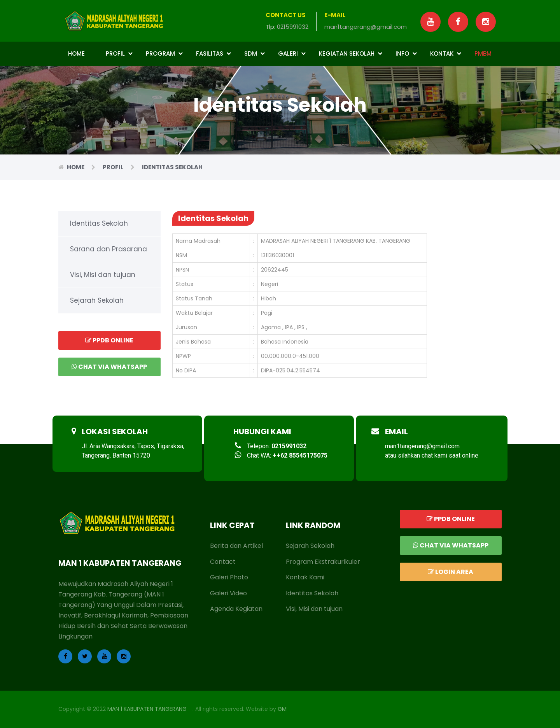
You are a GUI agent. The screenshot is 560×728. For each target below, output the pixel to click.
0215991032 (293, 27)
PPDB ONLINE (109, 340)
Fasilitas (213, 54)
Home (76, 54)
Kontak (446, 54)
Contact (223, 562)
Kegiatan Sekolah (351, 54)
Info (406, 54)
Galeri (292, 54)
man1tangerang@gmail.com (366, 27)
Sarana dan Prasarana (108, 249)
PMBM (483, 54)
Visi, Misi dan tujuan (103, 275)
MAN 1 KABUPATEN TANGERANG (147, 709)
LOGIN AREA (451, 572)
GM (282, 709)
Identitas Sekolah (99, 223)
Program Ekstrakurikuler (323, 562)
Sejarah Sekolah (97, 300)
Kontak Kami (305, 577)
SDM (255, 54)
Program (164, 54)
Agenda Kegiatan (236, 609)
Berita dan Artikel (236, 546)
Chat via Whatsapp (109, 367)
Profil (119, 54)
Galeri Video (228, 593)
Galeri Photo (229, 577)
